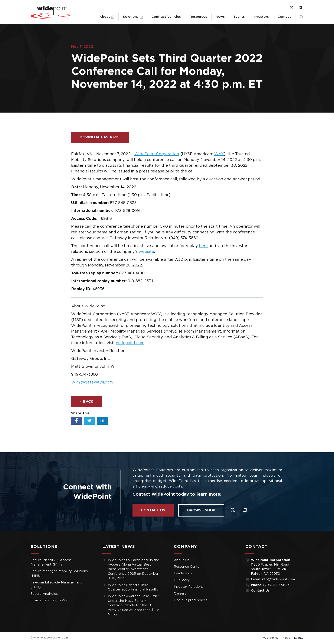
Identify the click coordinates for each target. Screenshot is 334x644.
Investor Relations (189, 587)
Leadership (183, 573)
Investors (261, 17)
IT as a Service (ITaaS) (49, 600)
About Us (182, 560)
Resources (198, 17)
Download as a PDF (100, 137)
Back (86, 401)
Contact (284, 17)
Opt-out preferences (191, 600)
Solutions (131, 17)
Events (239, 17)
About (105, 17)
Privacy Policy (269, 638)
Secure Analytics (44, 594)
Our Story (182, 580)
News (220, 17)
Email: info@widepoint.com (273, 579)
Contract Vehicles (166, 17)
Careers (180, 594)
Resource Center (187, 567)
